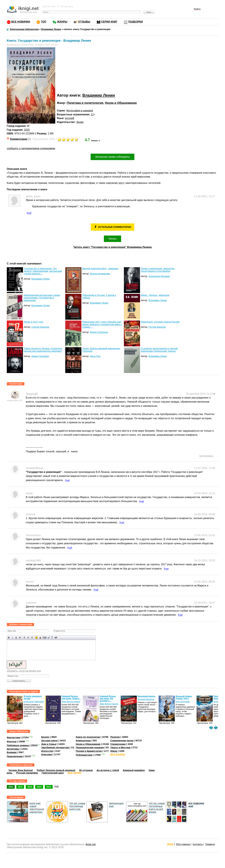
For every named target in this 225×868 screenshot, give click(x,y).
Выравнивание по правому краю (32, 638)
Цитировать (206, 456)
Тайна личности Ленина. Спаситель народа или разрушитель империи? (43, 350)
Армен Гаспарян (40, 356)
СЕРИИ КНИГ (109, 22)
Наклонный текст (13, 638)
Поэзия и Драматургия (89, 751)
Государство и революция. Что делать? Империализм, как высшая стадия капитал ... (43, 271)
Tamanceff (32, 394)
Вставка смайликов (36, 638)
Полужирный (9, 638)
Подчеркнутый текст (16, 638)
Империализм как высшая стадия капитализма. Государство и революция (42, 298)
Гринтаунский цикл (53, 773)
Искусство (47, 751)
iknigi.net (91, 844)
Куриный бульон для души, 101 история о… (146, 699)
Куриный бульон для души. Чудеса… (109, 697)
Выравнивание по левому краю (24, 638)
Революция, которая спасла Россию (160, 322)
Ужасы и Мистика (120, 747)
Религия (115, 737)
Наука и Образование (121, 103)
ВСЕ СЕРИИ (74, 773)
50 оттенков (86, 770)
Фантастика (13, 737)
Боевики (12, 752)
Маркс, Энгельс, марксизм (155, 295)
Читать (112, 239)
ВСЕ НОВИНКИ (21, 22)
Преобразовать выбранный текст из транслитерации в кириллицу (52, 638)
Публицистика (84, 755)
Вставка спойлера (56, 638)
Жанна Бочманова (100, 274)
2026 (11, 787)
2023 (39, 787)
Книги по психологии (88, 737)
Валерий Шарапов (184, 699)
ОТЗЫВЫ (84, 22)
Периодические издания (90, 747)
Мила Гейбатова (31, 702)
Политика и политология (85, 103)
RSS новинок (183, 844)
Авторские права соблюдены (112, 157)
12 (92, 114)
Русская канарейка (27, 773)
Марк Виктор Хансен (109, 702)
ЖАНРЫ (62, 22)
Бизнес (45, 737)
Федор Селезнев (99, 332)
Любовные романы (18, 745)
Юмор (114, 751)
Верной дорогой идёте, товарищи (100, 268)
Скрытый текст (45, 638)
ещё (57, 786)
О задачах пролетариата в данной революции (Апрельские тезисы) (159, 350)
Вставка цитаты (48, 638)
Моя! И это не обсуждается (30, 697)
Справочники (118, 744)
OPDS (170, 844)
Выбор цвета (40, 638)
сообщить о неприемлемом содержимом (31, 148)
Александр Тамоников (72, 702)
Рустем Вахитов (157, 327)
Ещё (29, 213)
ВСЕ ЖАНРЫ (118, 754)
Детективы (13, 749)
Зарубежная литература (55, 747)
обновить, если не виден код (24, 671)
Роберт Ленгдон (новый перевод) (56, 770)
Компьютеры (83, 741)
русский (70, 118)
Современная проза (122, 741)
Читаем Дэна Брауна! (21, 770)
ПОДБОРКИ (136, 22)
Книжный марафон (134, 770)
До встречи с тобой (108, 770)
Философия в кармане (80, 111)
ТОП (44, 22)
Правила (210, 844)
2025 (27, 130)
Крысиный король (184, 696)
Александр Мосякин (159, 276)
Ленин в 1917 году (34, 322)
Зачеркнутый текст (20, 638)
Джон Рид (95, 356)
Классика (47, 754)
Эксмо (80, 122)
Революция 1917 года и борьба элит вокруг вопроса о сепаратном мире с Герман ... (102, 324)
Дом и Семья (49, 744)
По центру (28, 638)
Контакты (198, 844)
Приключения (15, 756)
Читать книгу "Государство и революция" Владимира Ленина (112, 247)
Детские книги (50, 741)
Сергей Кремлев (40, 327)
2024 (30, 787)
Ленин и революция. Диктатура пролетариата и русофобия (158, 270)
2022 (49, 787)
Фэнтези (12, 742)
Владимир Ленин (99, 95)
